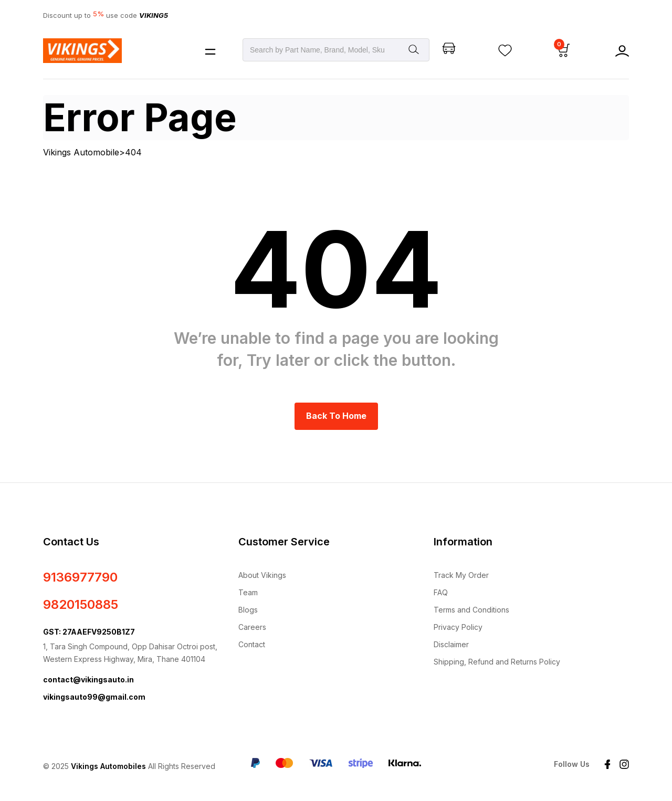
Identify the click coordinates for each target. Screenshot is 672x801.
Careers (252, 627)
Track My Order (461, 575)
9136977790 (80, 577)
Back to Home (336, 416)
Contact (252, 644)
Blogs (248, 610)
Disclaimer (451, 644)
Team (248, 592)
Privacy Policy (458, 627)
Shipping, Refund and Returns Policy (497, 662)
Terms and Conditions (471, 610)
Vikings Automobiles (108, 766)
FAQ (441, 592)
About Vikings (262, 575)
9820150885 (81, 604)
